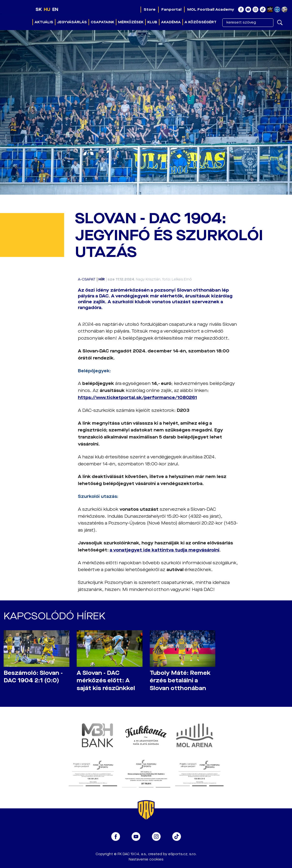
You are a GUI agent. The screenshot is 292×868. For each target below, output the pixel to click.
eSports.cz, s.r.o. (182, 854)
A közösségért (201, 22)
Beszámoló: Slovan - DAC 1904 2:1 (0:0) (33, 677)
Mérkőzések (131, 22)
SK (39, 9)
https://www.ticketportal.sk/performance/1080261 (137, 398)
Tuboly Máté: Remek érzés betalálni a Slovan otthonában (180, 681)
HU (47, 9)
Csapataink (102, 22)
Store (150, 9)
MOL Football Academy (211, 9)
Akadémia (171, 22)
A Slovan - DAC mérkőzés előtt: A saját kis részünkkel (106, 681)
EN (55, 9)
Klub (152, 22)
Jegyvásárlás (72, 22)
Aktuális (44, 22)
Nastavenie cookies (146, 859)
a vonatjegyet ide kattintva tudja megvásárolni (165, 550)
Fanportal (171, 9)
